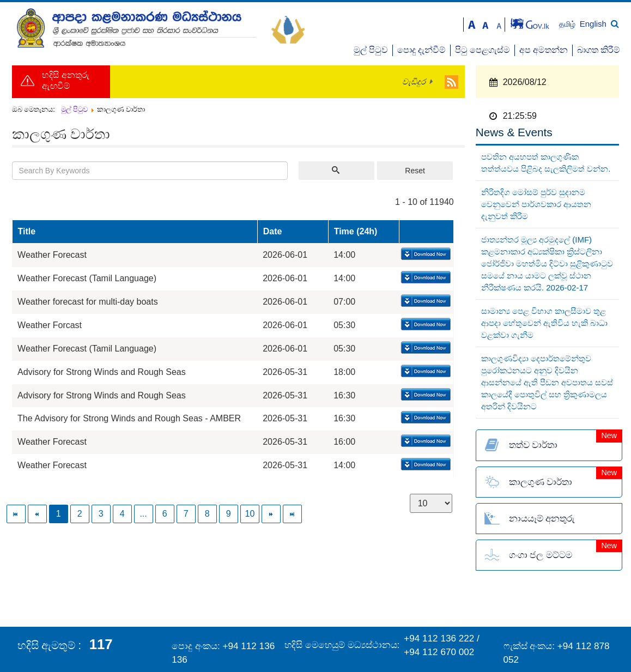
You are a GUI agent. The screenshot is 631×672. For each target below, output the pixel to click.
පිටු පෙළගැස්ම (483, 50)
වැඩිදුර (414, 82)
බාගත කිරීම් (599, 50)
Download (425, 255)
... (143, 514)
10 (250, 514)
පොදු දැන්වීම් (421, 50)
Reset (415, 171)
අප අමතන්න (544, 50)
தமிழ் (568, 24)
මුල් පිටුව (371, 50)
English (593, 24)
